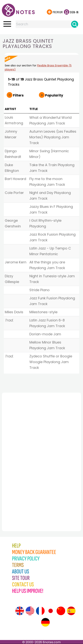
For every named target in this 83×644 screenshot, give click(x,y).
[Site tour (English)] (20, 611)
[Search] (75, 24)
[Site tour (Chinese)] (61, 611)
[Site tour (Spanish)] (71, 611)
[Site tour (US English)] (30, 611)
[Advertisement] (23, 454)
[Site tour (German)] (45, 622)
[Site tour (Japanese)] (51, 611)
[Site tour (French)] (40, 611)
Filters (18, 95)
